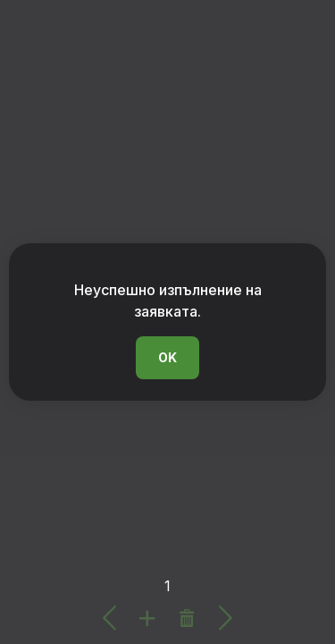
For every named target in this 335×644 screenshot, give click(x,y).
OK (167, 357)
